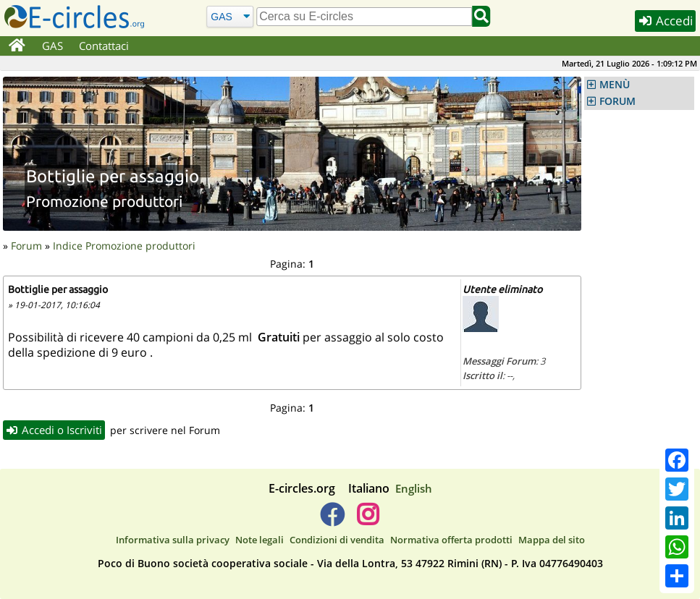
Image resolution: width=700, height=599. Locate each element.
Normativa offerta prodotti (451, 540)
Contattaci (104, 46)
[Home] (17, 46)
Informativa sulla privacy (173, 540)
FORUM (617, 101)
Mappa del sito (552, 540)
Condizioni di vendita (337, 540)
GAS (52, 46)
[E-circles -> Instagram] (368, 520)
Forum (26, 246)
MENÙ (615, 85)
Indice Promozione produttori (124, 246)
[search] (364, 17)
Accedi (665, 21)
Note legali (260, 540)
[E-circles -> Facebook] (332, 520)
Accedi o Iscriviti (54, 430)
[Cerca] (230, 16)
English (414, 488)
